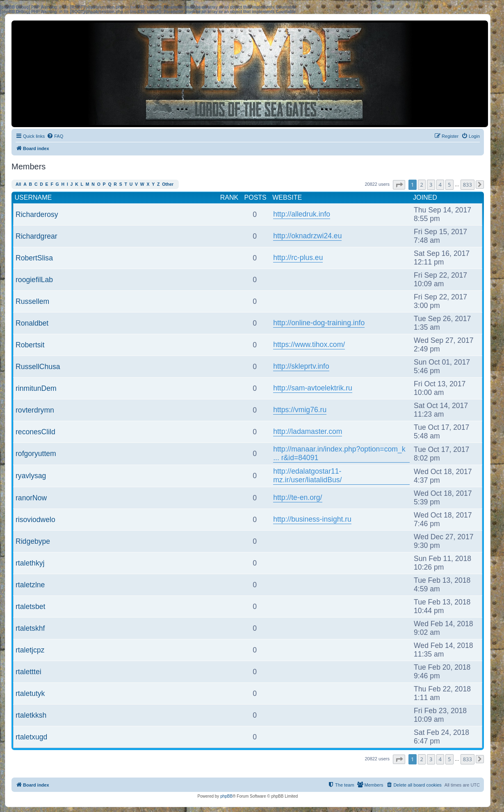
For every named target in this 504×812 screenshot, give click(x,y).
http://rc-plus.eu (298, 258)
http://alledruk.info (302, 214)
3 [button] (431, 185)
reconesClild (35, 432)
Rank (229, 197)
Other (168, 184)
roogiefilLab (34, 280)
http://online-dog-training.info (319, 323)
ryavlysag (31, 476)
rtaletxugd (31, 737)
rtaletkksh (31, 715)
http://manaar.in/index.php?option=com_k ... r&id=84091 (339, 453)
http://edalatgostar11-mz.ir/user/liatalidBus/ (307, 476)
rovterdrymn (35, 410)
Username (33, 197)
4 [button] (440, 185)
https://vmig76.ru (300, 410)
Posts (255, 197)
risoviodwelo (35, 520)
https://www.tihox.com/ (309, 344)
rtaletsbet (30, 607)
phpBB (226, 796)
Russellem (32, 301)
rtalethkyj (30, 563)
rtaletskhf (30, 628)
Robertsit (30, 345)
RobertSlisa (34, 258)
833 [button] (468, 185)
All (18, 184)
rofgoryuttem (36, 454)
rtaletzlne (30, 585)
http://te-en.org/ (298, 497)
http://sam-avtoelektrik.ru (313, 388)
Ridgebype (33, 541)
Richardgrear (36, 236)
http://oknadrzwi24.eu (307, 236)
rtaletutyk (30, 693)
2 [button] (422, 185)
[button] (399, 185)
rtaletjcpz (30, 650)
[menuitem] (55, 136)
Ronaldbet (32, 323)
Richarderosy (37, 214)
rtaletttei (29, 672)
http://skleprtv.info (301, 366)
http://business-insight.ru (312, 519)
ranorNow (31, 498)
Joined (425, 197)
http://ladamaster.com (308, 431)
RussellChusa (38, 367)
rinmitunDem (36, 388)
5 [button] (449, 185)
